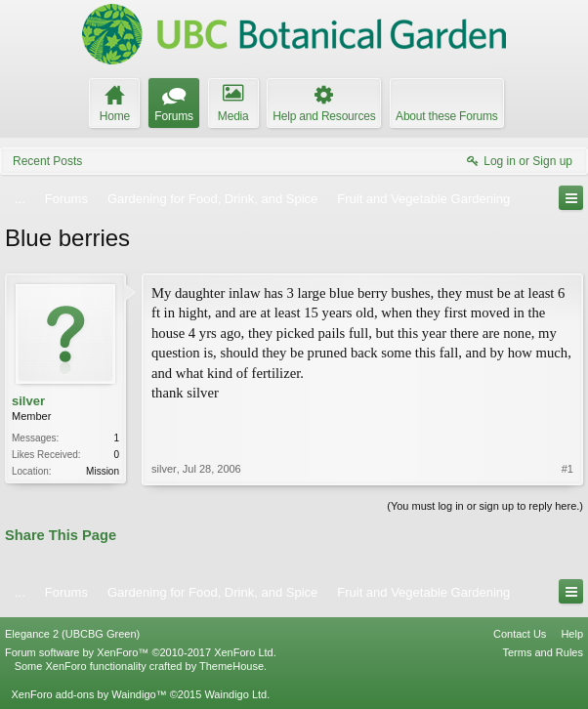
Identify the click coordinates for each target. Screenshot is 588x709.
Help (572, 634)
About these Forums (446, 116)
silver (28, 401)
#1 (567, 469)
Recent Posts (47, 161)
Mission (103, 471)
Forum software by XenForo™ (141, 652)
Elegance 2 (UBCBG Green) (72, 634)
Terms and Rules (543, 652)
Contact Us (520, 634)
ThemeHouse (231, 666)
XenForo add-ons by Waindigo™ (88, 694)
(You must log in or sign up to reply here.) (485, 506)
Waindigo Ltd (235, 694)
